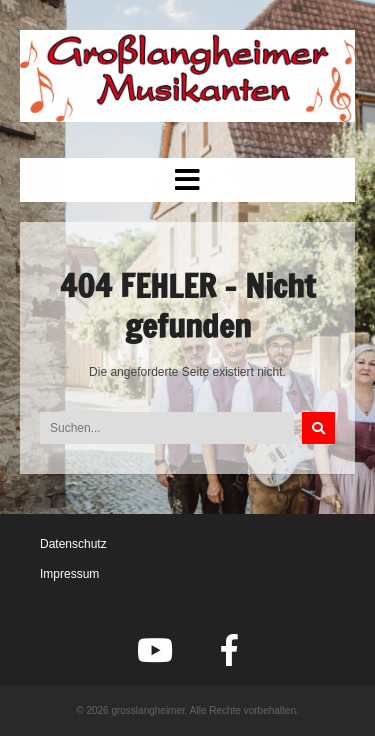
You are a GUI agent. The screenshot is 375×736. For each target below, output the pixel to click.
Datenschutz (73, 544)
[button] (187, 180)
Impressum (69, 574)
